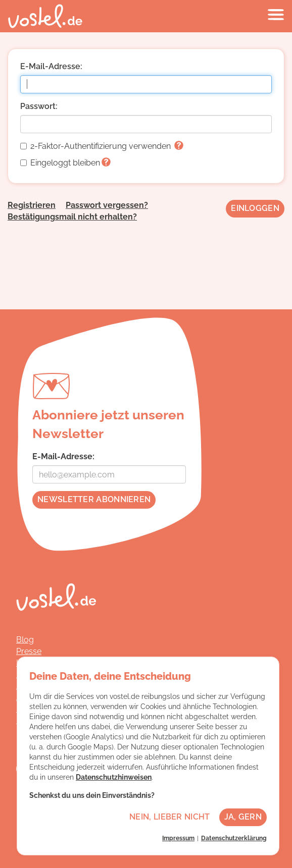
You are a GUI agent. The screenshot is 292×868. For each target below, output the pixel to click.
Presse (29, 651)
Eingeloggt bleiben (65, 163)
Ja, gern (243, 817)
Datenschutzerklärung (234, 838)
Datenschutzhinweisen (114, 777)
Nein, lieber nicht (169, 817)
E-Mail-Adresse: (51, 66)
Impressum (178, 838)
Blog (25, 640)
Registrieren (32, 205)
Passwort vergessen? (107, 205)
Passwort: (39, 106)
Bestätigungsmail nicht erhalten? (72, 217)
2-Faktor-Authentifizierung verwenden (102, 146)
